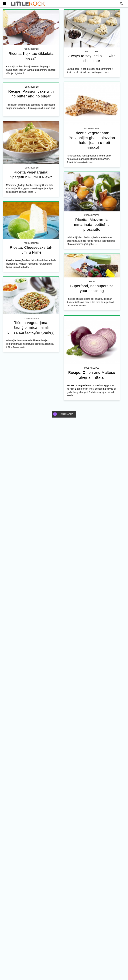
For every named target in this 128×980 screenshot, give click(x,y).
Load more (63, 414)
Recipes (34, 49)
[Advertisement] (64, 445)
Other (91, 51)
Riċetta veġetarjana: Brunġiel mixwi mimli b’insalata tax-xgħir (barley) (41, 382)
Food (26, 49)
